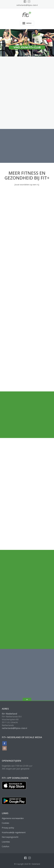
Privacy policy (8, 828)
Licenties (6, 842)
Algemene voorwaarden (13, 818)
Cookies (5, 823)
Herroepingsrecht (10, 837)
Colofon (5, 846)
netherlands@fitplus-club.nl (27, 5)
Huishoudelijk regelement (14, 832)
